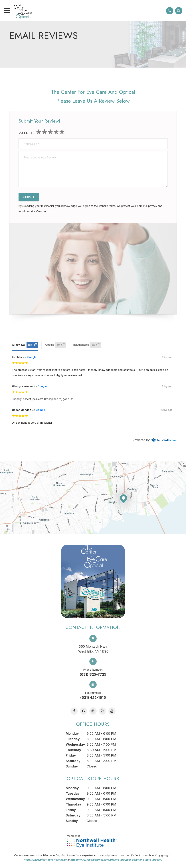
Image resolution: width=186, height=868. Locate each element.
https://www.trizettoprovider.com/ (46, 860)
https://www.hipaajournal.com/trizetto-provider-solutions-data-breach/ (116, 860)
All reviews (25, 345)
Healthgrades (87, 345)
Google (55, 345)
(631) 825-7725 (93, 674)
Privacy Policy (56, 211)
